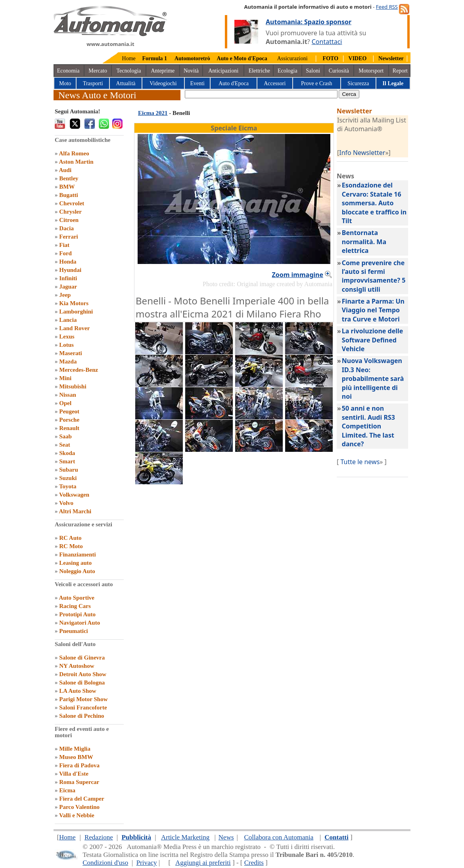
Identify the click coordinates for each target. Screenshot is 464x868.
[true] (261, 94)
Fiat (64, 245)
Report (400, 71)
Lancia (68, 320)
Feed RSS (387, 7)
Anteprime (163, 71)
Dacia (66, 228)
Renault (69, 428)
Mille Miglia (75, 749)
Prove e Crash (317, 83)
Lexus (67, 336)
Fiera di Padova (79, 765)
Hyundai (70, 270)
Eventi (197, 83)
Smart (67, 461)
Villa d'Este (74, 774)
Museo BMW (76, 757)
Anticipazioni (223, 71)
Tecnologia (129, 71)
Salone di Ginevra (82, 658)
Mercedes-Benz (79, 370)
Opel (65, 403)
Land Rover (74, 328)
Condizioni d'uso (105, 863)
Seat (65, 445)
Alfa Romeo (74, 153)
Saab (65, 436)
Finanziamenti (78, 554)
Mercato (98, 71)
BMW (67, 187)
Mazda (68, 361)
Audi (65, 170)
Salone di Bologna (82, 683)
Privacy (147, 863)
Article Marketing (185, 837)
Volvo (66, 503)
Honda (68, 262)
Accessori (275, 83)
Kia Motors (74, 303)
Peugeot (69, 411)
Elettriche (259, 71)
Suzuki (68, 478)
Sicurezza (358, 83)
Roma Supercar (79, 782)
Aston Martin (76, 162)
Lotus (66, 345)
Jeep (65, 295)
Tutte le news (360, 462)
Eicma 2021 (153, 113)
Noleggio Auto (77, 571)
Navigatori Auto (80, 623)
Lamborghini (76, 312)
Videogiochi (163, 83)
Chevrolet (72, 203)
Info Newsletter (362, 153)
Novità (191, 71)
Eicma (67, 790)
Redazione (99, 837)
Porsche (69, 420)
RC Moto (71, 546)
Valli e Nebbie (77, 815)
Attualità (126, 83)
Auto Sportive (77, 598)
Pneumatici (74, 631)
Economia (68, 71)
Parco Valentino (79, 807)
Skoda (67, 453)
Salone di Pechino (81, 716)
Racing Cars (75, 606)
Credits (254, 863)
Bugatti (69, 195)
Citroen (69, 220)
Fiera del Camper (81, 799)
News (226, 837)
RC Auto (70, 538)
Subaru (69, 470)
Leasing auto (75, 563)
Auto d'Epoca (234, 83)
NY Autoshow (77, 666)
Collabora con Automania (279, 837)
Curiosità (339, 71)
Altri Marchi (75, 511)
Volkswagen (74, 495)
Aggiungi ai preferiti (203, 863)
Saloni (313, 71)
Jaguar (68, 287)
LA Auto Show (78, 691)
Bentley (69, 178)
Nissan (68, 395)
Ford (65, 253)
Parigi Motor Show (83, 699)
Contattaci (327, 42)
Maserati (70, 353)
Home (129, 58)
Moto (65, 83)
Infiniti (68, 278)
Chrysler (70, 212)
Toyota (68, 486)
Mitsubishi (73, 386)
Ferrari (68, 237)
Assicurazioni (292, 58)
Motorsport (371, 71)
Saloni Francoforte (83, 707)
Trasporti (93, 83)
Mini (65, 378)
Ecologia (288, 71)
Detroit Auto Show (83, 674)
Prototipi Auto (77, 614)
